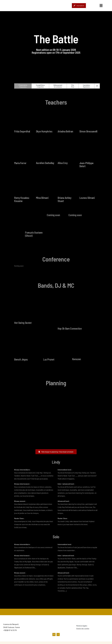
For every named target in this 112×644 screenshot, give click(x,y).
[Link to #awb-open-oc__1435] (101, 6)
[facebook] (97, 86)
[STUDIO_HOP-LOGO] (15, 1)
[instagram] (54, 634)
